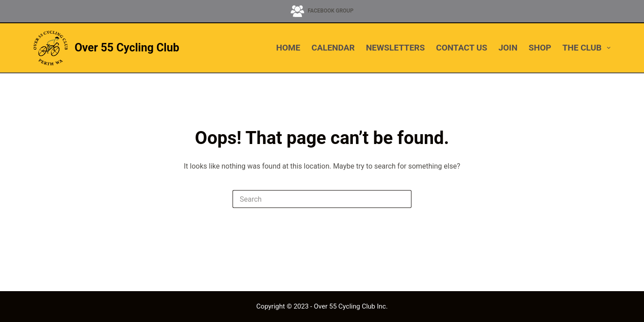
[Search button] (402, 199)
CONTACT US (462, 48)
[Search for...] (313, 199)
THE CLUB (587, 48)
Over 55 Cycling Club (127, 48)
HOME (288, 48)
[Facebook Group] (322, 11)
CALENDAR (333, 48)
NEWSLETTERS (395, 48)
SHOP (540, 48)
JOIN (508, 48)
